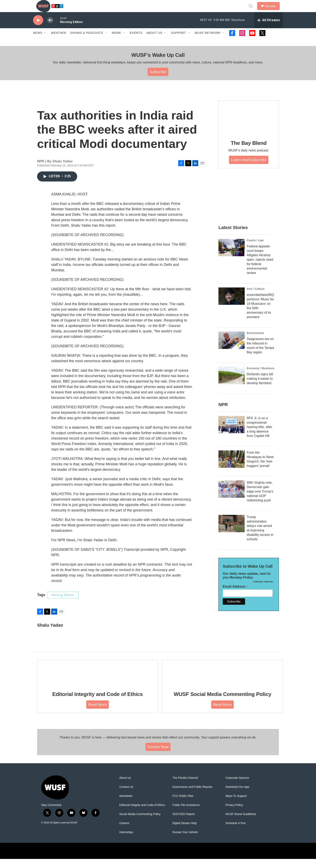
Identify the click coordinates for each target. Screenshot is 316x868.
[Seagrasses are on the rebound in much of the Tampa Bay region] (232, 349)
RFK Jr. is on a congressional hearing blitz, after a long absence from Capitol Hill (259, 436)
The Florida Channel (185, 787)
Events (136, 42)
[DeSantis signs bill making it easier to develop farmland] (232, 385)
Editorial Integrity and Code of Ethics (98, 703)
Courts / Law (255, 249)
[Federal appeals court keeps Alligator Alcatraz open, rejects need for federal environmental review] (232, 257)
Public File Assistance (186, 814)
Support (178, 42)
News (38, 42)
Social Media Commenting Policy (140, 823)
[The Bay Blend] (249, 127)
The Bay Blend (249, 152)
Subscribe (158, 81)
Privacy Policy (234, 814)
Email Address (235, 596)
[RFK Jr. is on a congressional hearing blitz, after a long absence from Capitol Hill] (232, 434)
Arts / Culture (256, 298)
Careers (124, 832)
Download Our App (237, 796)
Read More (98, 713)
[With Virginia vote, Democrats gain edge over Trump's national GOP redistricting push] (232, 498)
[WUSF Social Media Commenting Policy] (222, 682)
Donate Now (158, 756)
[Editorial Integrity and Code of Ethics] (98, 682)
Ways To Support (236, 805)
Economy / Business (260, 377)
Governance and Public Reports (192, 796)
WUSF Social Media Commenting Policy (222, 703)
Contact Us (126, 796)
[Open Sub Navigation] (45, 42)
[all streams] (269, 29)
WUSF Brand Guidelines (241, 823)
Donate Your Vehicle (185, 841)
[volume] (50, 29)
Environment (255, 342)
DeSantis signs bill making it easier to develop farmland (260, 388)
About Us (125, 787)
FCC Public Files (183, 805)
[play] (38, 29)
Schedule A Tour (236, 832)
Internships (126, 841)
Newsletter (126, 805)
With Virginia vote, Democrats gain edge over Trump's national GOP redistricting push (260, 500)
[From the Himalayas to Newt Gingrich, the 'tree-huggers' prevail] (232, 468)
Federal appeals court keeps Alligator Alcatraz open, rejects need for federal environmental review (260, 269)
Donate (273, 11)
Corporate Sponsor (237, 787)
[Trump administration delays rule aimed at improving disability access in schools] (232, 533)
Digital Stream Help (185, 832)
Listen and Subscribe (249, 169)
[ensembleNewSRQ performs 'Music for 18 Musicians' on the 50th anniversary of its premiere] (232, 305)
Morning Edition (63, 604)
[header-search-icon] (253, 11)
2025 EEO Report (183, 823)
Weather (59, 42)
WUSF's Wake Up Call (158, 64)
